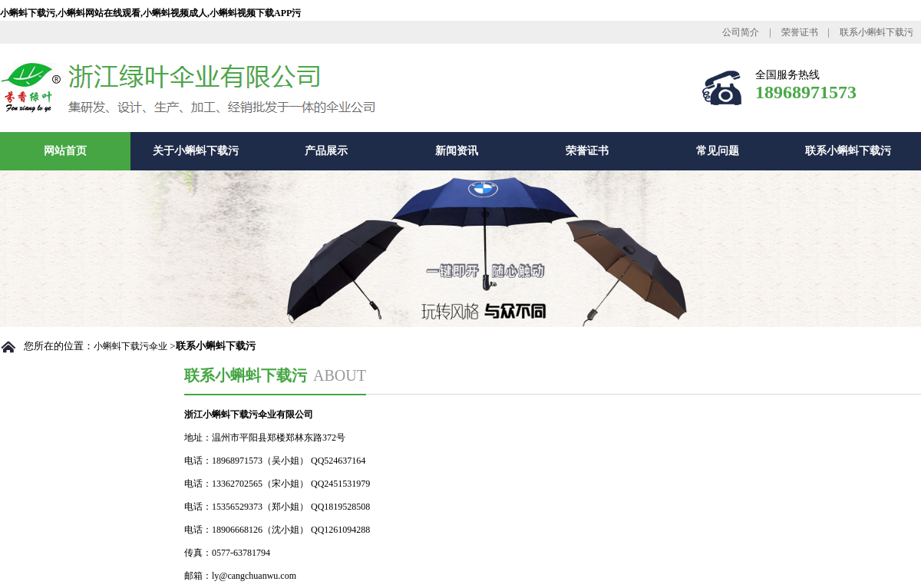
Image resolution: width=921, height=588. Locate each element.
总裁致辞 (43, 538)
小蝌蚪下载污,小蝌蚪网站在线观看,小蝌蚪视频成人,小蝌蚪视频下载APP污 (150, 13)
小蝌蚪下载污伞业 (130, 346)
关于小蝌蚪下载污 (196, 151)
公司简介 (741, 32)
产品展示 (326, 151)
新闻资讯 (457, 151)
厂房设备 (43, 570)
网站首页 (65, 151)
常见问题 (718, 151)
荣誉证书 (800, 32)
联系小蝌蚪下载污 (876, 32)
